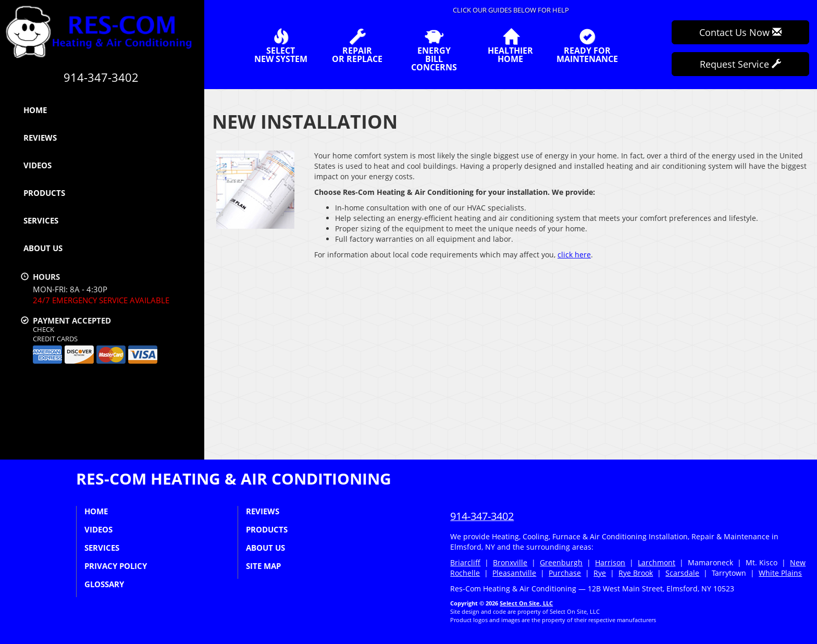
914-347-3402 (482, 516)
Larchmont (657, 562)
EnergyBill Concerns (434, 50)
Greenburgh (561, 562)
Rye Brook (636, 573)
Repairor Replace (357, 46)
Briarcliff (465, 562)
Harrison (610, 562)
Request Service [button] (740, 64)
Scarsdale (682, 573)
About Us (43, 248)
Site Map (263, 566)
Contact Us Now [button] (740, 32)
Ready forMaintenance (587, 46)
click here (574, 255)
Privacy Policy (116, 566)
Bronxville (510, 562)
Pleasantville (514, 573)
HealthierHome (510, 46)
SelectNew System (281, 46)
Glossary (104, 584)
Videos (38, 165)
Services (41, 220)
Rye (600, 573)
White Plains (780, 573)
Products (44, 193)
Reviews (40, 138)
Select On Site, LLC (526, 603)
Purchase (565, 573)
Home (35, 110)
